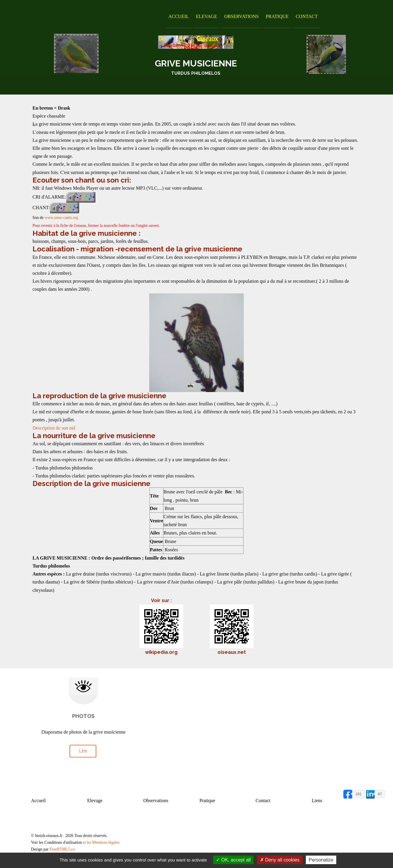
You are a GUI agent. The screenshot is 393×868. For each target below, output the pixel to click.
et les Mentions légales (101, 842)
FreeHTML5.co (62, 849)
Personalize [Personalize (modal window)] (321, 860)
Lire (83, 750)
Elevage (207, 16)
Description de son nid (54, 428)
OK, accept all (233, 860)
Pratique (277, 16)
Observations (242, 16)
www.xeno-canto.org (61, 218)
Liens (317, 800)
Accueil (179, 16)
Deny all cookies (280, 860)
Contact (307, 16)
